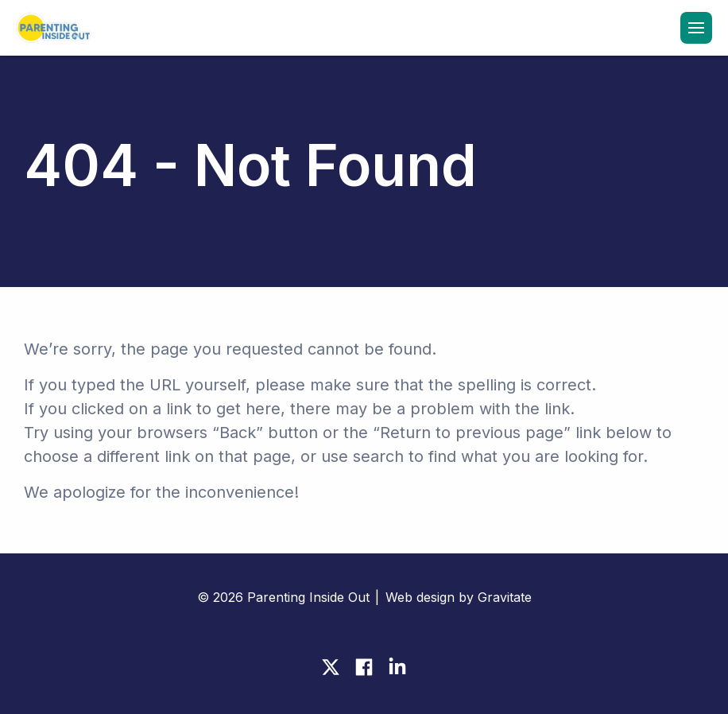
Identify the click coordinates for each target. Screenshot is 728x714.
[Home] (52, 29)
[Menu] (696, 28)
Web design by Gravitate (459, 597)
